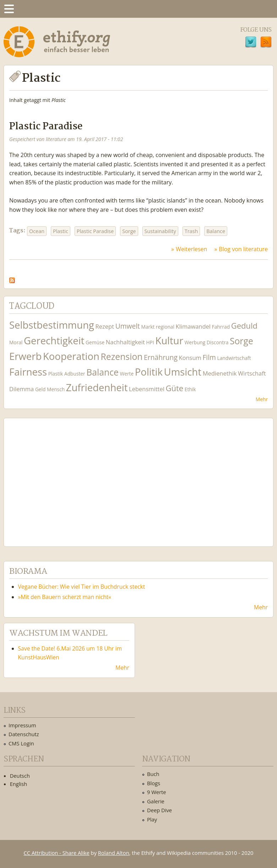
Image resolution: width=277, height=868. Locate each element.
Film (209, 357)
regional (165, 327)
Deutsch (20, 776)
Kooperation (71, 356)
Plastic (61, 231)
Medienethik (220, 373)
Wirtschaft (252, 373)
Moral (16, 342)
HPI (150, 342)
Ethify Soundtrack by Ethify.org (62, 477)
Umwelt (128, 326)
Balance (216, 231)
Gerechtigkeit (54, 341)
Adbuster (75, 374)
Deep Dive (159, 810)
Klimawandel (193, 326)
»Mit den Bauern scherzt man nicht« (65, 597)
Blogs (154, 783)
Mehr (262, 399)
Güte (175, 388)
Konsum (190, 358)
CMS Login (21, 743)
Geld (40, 389)
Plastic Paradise (46, 127)
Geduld (244, 325)
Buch (153, 774)
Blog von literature (243, 249)
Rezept (105, 326)
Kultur (169, 341)
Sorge (129, 231)
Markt (148, 327)
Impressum (22, 725)
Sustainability (160, 231)
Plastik (56, 374)
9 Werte (157, 792)
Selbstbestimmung (52, 325)
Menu (9, 9)
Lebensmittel (147, 389)
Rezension (122, 357)
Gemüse (95, 342)
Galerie (156, 801)
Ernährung (161, 357)
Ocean (37, 231)
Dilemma (21, 389)
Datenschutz (24, 734)
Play (152, 819)
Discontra (218, 342)
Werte (127, 374)
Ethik (190, 389)
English (19, 784)
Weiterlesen (191, 249)
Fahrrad (221, 327)
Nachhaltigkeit (125, 342)
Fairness (28, 372)
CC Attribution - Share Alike (57, 853)
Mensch (56, 389)
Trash (191, 231)
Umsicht (183, 372)
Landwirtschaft (234, 358)
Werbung (195, 342)
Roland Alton (114, 853)
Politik (149, 372)
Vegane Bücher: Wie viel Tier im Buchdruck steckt (82, 587)
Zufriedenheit (97, 387)
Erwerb (25, 356)
